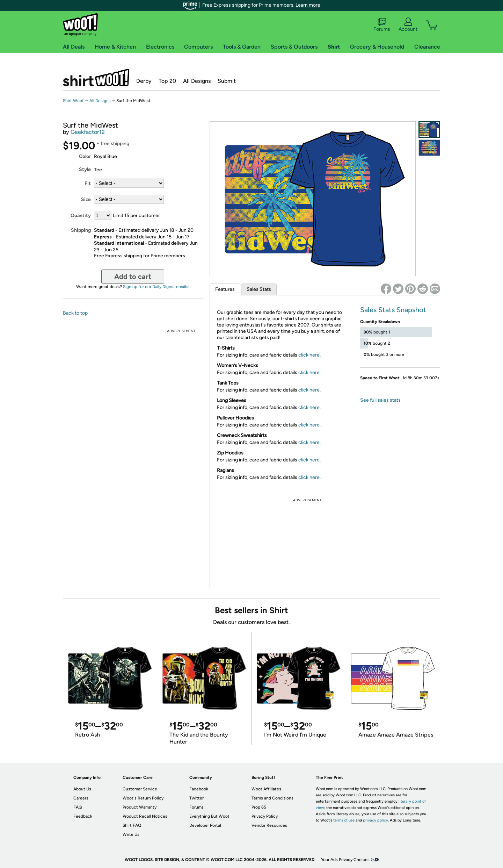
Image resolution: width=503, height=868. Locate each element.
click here (309, 355)
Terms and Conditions (272, 798)
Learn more (308, 5)
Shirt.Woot (96, 78)
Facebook (199, 789)
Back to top (75, 313)
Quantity (81, 216)
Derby (144, 81)
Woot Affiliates (266, 789)
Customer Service (140, 789)
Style (85, 169)
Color (85, 156)
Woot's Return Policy (143, 798)
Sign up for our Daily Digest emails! (156, 287)
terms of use (344, 820)
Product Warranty (140, 807)
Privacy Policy (265, 816)
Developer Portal (205, 825)
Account (408, 25)
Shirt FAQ (132, 825)
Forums (382, 25)
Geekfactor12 (88, 132)
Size (86, 199)
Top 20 (167, 81)
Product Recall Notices (145, 816)
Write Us (131, 834)
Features (225, 289)
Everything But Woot (209, 816)
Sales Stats (259, 289)
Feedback (83, 816)
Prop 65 (259, 807)
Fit (88, 183)
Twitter (196, 798)
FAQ (78, 807)
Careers (81, 798)
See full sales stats (380, 400)
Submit (227, 81)
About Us (82, 789)
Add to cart (133, 277)
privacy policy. (376, 820)
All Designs (197, 81)
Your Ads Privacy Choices (345, 860)
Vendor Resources (269, 825)
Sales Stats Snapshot (393, 310)
